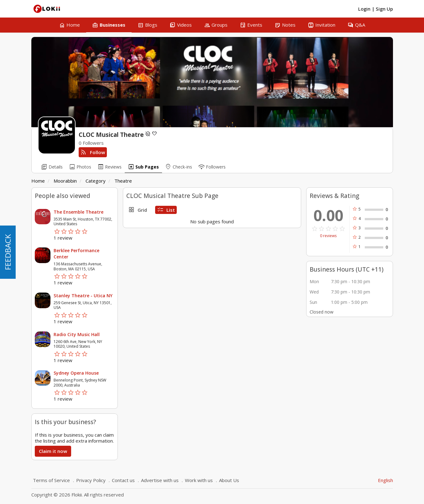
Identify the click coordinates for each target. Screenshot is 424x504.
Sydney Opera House (76, 373)
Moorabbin (65, 181)
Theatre (123, 181)
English (385, 480)
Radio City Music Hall (77, 334)
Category (96, 181)
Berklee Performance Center (76, 254)
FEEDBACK (8, 252)
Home (38, 181)
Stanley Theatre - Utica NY (83, 296)
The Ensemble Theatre (79, 212)
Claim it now (53, 451)
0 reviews (328, 236)
